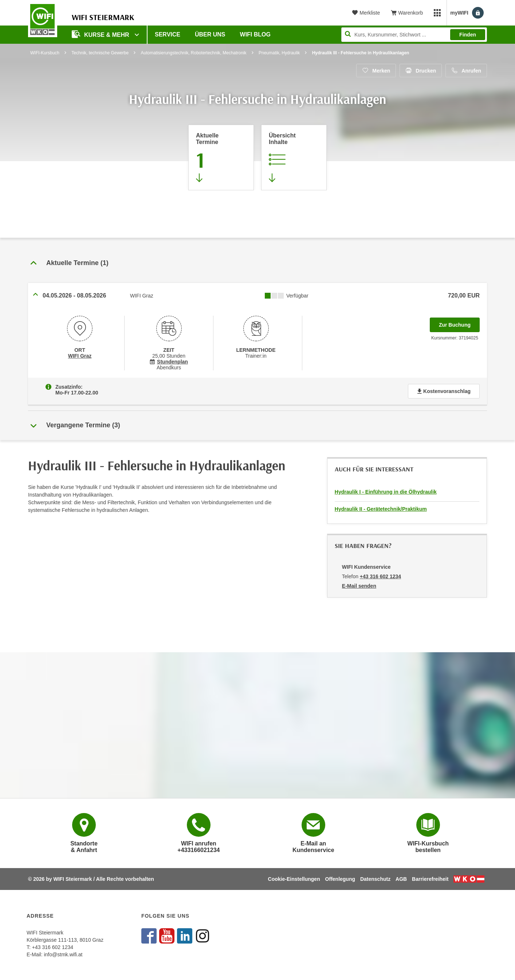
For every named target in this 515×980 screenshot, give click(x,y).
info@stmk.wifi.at (63, 954)
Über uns (210, 34)
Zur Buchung (459, 323)
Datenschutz (375, 879)
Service (168, 34)
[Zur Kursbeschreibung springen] (294, 157)
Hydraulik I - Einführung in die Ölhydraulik (386, 492)
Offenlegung (340, 879)
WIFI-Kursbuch (45, 53)
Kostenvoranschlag (444, 391)
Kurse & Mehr (101, 34)
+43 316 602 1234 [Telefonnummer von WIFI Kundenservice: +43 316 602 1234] (380, 576)
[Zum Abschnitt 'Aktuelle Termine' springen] (221, 157)
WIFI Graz (80, 356)
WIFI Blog (255, 34)
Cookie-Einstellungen (294, 879)
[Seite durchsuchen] (414, 35)
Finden (468, 35)
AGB (401, 879)
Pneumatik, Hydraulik (279, 53)
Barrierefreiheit (430, 879)
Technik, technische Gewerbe (100, 53)
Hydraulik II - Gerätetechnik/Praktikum (381, 509)
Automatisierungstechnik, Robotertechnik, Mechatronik (193, 53)
